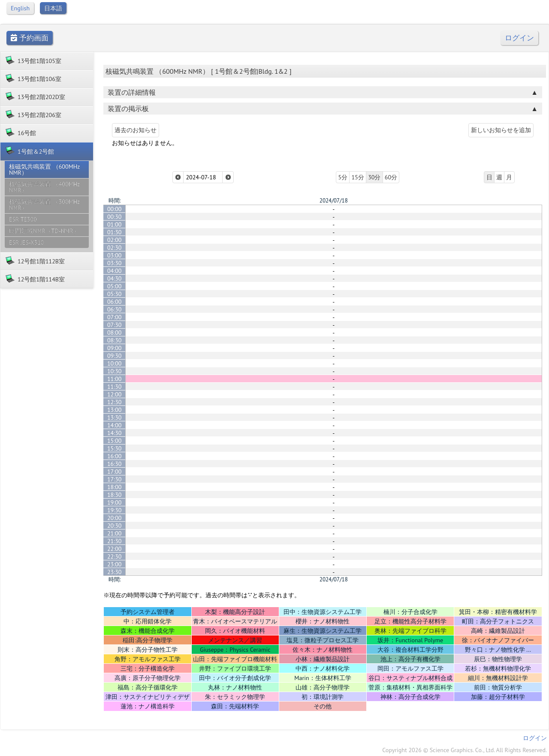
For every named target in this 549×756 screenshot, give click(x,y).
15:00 (115, 441)
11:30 (115, 387)
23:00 (115, 564)
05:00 (115, 286)
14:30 (115, 433)
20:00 (115, 518)
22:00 (115, 549)
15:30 (115, 448)
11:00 (115, 379)
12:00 (115, 394)
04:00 (115, 271)
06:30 (115, 309)
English (20, 8)
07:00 (115, 317)
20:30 (115, 526)
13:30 (115, 417)
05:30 (115, 294)
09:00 (115, 348)
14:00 (115, 425)
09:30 (115, 356)
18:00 (115, 487)
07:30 (115, 325)
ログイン (519, 38)
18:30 (115, 495)
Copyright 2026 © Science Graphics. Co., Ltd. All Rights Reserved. (465, 750)
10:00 (115, 363)
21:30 (115, 541)
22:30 (115, 556)
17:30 (115, 479)
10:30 (115, 371)
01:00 (115, 224)
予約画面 (30, 38)
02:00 (115, 240)
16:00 (115, 456)
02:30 (115, 248)
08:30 (115, 340)
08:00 (115, 333)
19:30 (115, 510)
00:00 (115, 209)
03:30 (115, 263)
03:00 (115, 255)
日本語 (53, 8)
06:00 (115, 302)
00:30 (115, 217)
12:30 (115, 402)
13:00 (115, 410)
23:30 (115, 572)
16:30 (115, 464)
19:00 (115, 502)
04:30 (115, 278)
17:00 (115, 472)
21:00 (115, 533)
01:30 (115, 232)
